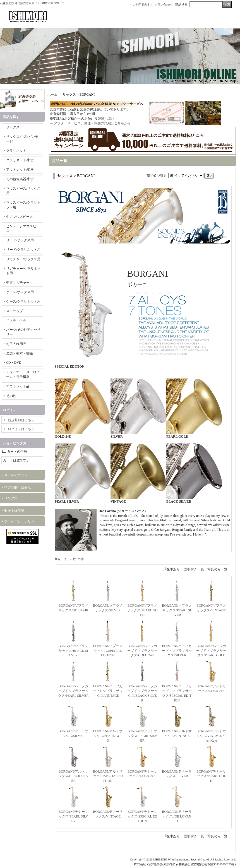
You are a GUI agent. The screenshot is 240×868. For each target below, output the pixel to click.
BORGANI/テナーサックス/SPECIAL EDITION (142, 816)
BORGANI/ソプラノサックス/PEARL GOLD (142, 610)
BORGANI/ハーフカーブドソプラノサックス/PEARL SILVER (73, 691)
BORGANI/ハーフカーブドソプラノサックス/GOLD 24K (142, 651)
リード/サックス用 (20, 240)
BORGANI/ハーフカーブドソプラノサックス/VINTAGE (108, 691)
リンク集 (11, 498)
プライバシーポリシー (21, 521)
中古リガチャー (18, 283)
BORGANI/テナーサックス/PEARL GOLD (211, 776)
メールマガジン (16, 475)
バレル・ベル (16, 320)
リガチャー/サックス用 (23, 259)
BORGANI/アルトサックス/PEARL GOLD (108, 736)
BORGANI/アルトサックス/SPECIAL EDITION (108, 776)
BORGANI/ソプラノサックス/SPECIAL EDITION (108, 651)
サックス (13, 127)
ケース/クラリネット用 (23, 302)
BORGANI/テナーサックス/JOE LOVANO (177, 816)
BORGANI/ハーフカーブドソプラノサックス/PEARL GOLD (211, 651)
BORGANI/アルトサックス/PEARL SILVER (142, 736)
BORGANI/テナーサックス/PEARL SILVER (73, 816)
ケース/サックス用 (20, 292)
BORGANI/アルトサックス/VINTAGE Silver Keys (211, 736)
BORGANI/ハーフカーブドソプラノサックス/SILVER (177, 651)
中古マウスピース (20, 217)
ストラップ (15, 311)
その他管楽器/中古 (20, 179)
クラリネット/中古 (20, 160)
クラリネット (16, 151)
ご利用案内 (140, 5)
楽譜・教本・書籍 (20, 353)
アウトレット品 (18, 386)
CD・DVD (14, 363)
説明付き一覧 (194, 569)
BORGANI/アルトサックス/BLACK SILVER (74, 776)
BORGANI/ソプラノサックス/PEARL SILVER (177, 610)
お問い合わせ (163, 5)
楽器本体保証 (14, 511)
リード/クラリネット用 (23, 250)
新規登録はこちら (21, 420)
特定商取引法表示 (18, 488)
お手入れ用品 (16, 344)
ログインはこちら (21, 429)
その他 (11, 396)
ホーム (52, 95)
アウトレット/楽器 (20, 170)
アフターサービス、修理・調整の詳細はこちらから (92, 123)
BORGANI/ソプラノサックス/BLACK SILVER (73, 651)
